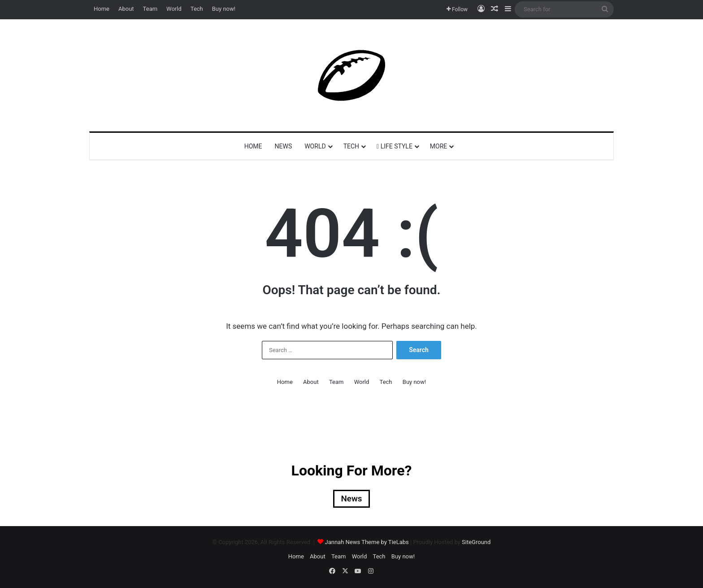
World (174, 9)
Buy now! (224, 9)
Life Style (395, 146)
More (438, 146)
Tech (197, 9)
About (126, 9)
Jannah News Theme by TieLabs (367, 543)
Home (102, 9)
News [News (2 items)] (351, 499)
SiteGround (476, 543)
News (284, 146)
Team (150, 9)
